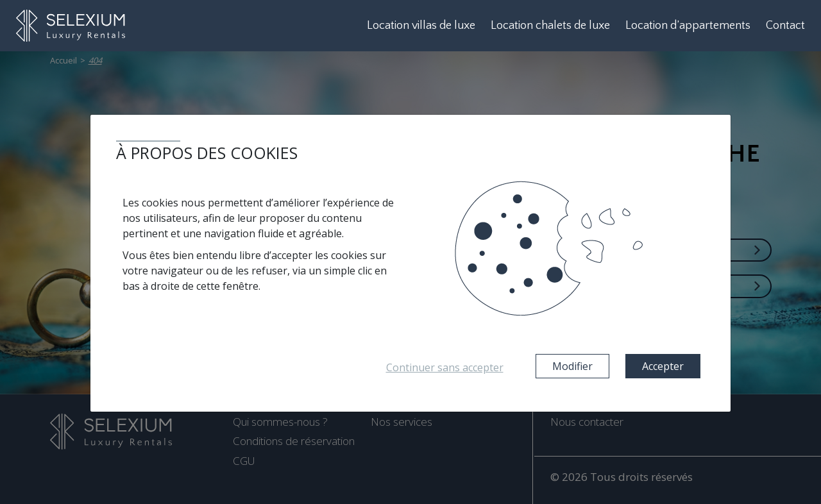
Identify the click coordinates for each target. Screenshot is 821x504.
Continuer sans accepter (445, 367)
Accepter (663, 366)
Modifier (572, 366)
